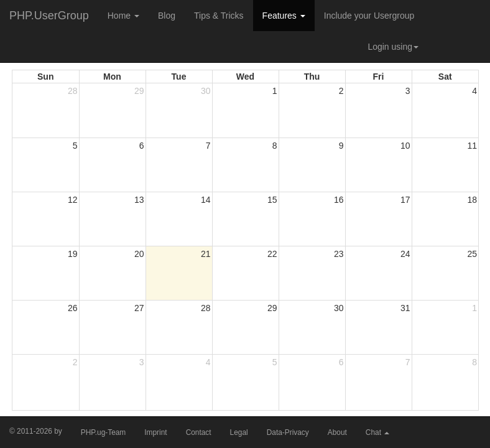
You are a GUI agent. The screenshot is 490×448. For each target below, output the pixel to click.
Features (284, 16)
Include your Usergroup (369, 16)
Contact (199, 432)
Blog (167, 16)
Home (123, 16)
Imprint (155, 432)
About (337, 432)
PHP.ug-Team (103, 432)
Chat (377, 432)
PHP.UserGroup (49, 16)
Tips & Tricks (219, 16)
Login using (393, 47)
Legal (239, 432)
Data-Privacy (288, 432)
